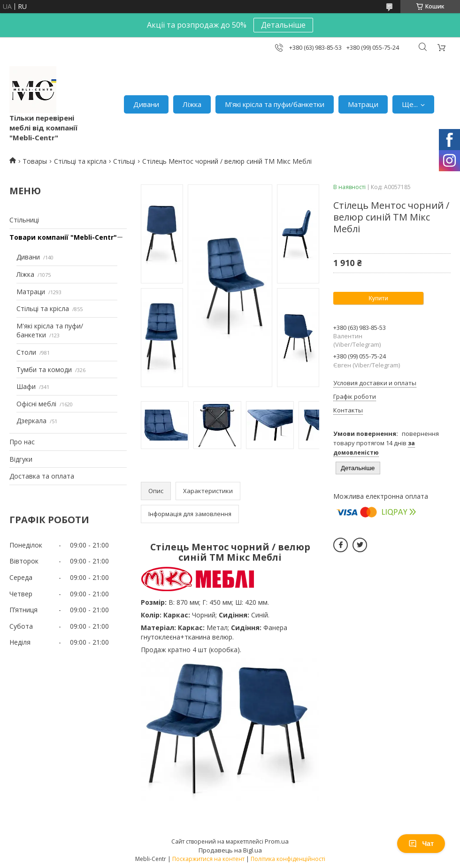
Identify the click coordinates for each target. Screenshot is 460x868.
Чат (421, 844)
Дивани (146, 104)
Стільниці (24, 220)
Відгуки (21, 459)
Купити (378, 298)
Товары (35, 161)
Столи (26, 352)
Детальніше (283, 25)
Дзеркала (31, 421)
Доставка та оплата (42, 476)
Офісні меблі (36, 404)
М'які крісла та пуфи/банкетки (275, 104)
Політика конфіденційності (288, 859)
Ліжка (192, 104)
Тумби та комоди (44, 369)
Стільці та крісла (80, 161)
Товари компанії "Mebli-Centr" (63, 237)
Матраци (363, 104)
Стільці (124, 161)
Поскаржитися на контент (208, 859)
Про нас (22, 442)
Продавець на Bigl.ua (230, 850)
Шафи (26, 386)
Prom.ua (277, 841)
